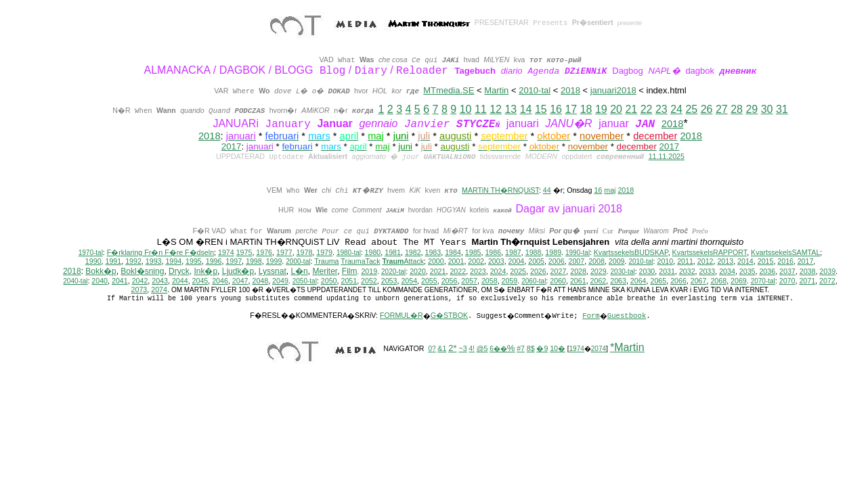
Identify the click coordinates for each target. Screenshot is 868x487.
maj (610, 190)
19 (601, 109)
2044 (180, 281)
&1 (442, 348)
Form (591, 316)
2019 (369, 271)
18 (586, 109)
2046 (220, 281)
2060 (558, 281)
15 (541, 109)
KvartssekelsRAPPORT (710, 252)
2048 (260, 281)
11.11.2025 (667, 156)
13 (511, 109)
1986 (493, 252)
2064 (638, 281)
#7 (521, 348)
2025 (518, 271)
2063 (618, 281)
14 (526, 109)
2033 (708, 271)
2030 (647, 271)
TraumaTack (360, 261)
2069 (739, 281)
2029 (599, 271)
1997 (234, 261)
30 (767, 109)
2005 (536, 261)
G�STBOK (449, 315)
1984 (453, 252)
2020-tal (393, 272)
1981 (393, 252)
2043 (160, 281)
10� (558, 348)
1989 (553, 252)
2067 (699, 281)
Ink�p (205, 271)
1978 (305, 252)
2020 (418, 271)
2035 (747, 271)
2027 (559, 271)
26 (707, 109)
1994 (173, 261)
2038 (808, 271)
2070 (787, 281)
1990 (93, 261)
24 (676, 109)
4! (472, 349)
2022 (458, 271)
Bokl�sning (142, 271)
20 (616, 109)
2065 (658, 281)
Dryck (179, 271)
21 (631, 109)
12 (496, 109)
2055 (429, 281)
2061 (578, 281)
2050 (329, 281)
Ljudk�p (238, 271)
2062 (599, 281)
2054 (409, 281)
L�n (299, 271)
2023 (478, 271)
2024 (498, 271)
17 (571, 109)
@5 (482, 348)
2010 (666, 261)
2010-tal (535, 90)
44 (547, 190)
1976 (264, 252)
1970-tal (91, 253)
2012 (706, 261)
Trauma (326, 261)
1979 (324, 252)
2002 (476, 261)
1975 (244, 252)
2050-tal (305, 281)
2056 (450, 281)
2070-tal (763, 281)
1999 (274, 261)
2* (452, 348)
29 (752, 109)
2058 (490, 281)
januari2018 (613, 90)
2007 (577, 261)
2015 (766, 261)
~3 (462, 348)
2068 (718, 281)
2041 (120, 281)
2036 (767, 271)
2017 (232, 146)
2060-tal (534, 281)
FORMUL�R (402, 315)
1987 (513, 252)
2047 (240, 281)
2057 (469, 281)
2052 (369, 281)
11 (481, 109)
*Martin (627, 347)
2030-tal (623, 272)
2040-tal (75, 281)
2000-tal (298, 261)
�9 (542, 348)
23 (661, 109)
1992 (133, 261)
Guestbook (627, 316)
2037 (787, 271)
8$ (531, 348)
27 (722, 109)
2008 (596, 261)
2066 (678, 281)
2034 (727, 271)
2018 (570, 90)
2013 (725, 261)
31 (782, 109)
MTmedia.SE (449, 90)
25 (691, 109)
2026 (538, 271)
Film (350, 271)
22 (647, 109)
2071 (807, 281)
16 (556, 109)
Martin (496, 90)
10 (466, 109)
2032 (687, 271)
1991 (114, 261)
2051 (349, 281)
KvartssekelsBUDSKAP (631, 252)
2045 (200, 281)
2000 (436, 261)
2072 (827, 281)
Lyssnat (273, 271)
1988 (534, 252)
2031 (667, 271)
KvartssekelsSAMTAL (785, 252)
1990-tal (578, 253)
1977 (284, 252)
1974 (226, 252)
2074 (159, 289)
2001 (456, 261)
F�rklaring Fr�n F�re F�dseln (160, 252)
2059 (510, 281)
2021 (438, 271)
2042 (140, 281)
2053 (389, 281)
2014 (745, 261)
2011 (685, 261)
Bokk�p (101, 271)
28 (737, 109)
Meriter (325, 271)
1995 (194, 261)
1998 (254, 261)
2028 (578, 271)
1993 (154, 261)
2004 (517, 261)
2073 (139, 289)
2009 (617, 261)
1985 (473, 252)
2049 (280, 281)
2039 (827, 271)
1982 (413, 252)
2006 (557, 261)
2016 (785, 261)
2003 (496, 261)
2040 (100, 281)
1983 (433, 252)
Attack (403, 261)
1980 (373, 252)
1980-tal (349, 253)
